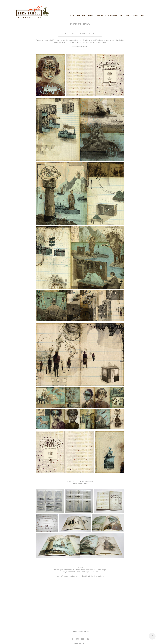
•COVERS (91, 15)
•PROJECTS (101, 15)
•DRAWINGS (112, 15)
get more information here (80, 484)
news (121, 15)
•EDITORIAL (81, 15)
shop (142, 15)
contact (135, 15)
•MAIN (72, 15)
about (128, 15)
